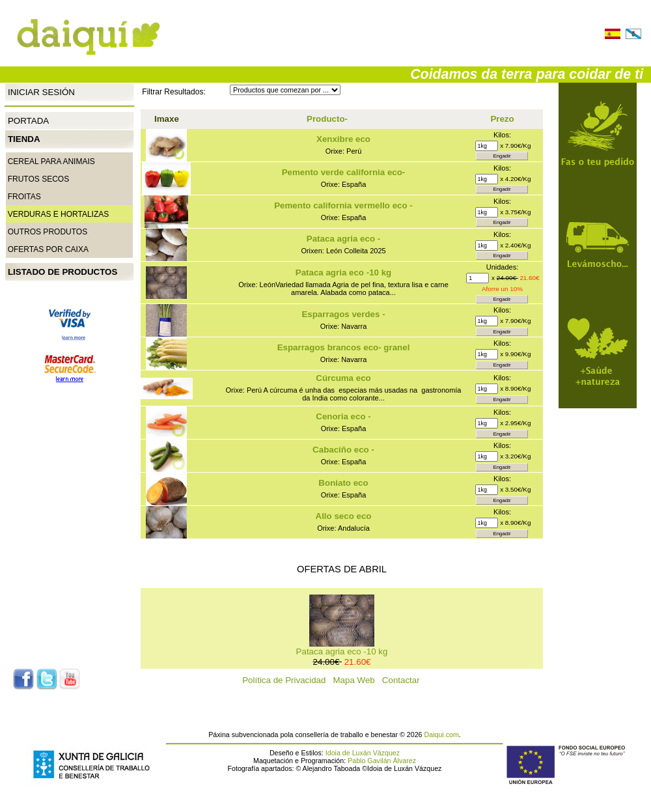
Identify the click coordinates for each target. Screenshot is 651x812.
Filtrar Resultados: (173, 92)
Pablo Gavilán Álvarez (382, 761)
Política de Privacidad (287, 680)
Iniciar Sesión (41, 91)
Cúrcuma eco (343, 378)
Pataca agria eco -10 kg (343, 273)
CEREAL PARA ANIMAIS (51, 161)
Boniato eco (343, 483)
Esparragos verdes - (343, 314)
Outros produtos (48, 232)
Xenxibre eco (343, 139)
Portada (28, 121)
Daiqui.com (442, 735)
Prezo (502, 119)
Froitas (24, 197)
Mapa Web (358, 680)
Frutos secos (38, 179)
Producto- (327, 119)
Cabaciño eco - (343, 450)
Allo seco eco (344, 516)
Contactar (405, 680)
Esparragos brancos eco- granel (344, 347)
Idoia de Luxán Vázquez (363, 753)
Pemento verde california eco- (344, 172)
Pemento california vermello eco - (343, 205)
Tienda (24, 139)
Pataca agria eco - (343, 239)
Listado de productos (62, 272)
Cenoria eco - (343, 416)
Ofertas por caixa (48, 249)
